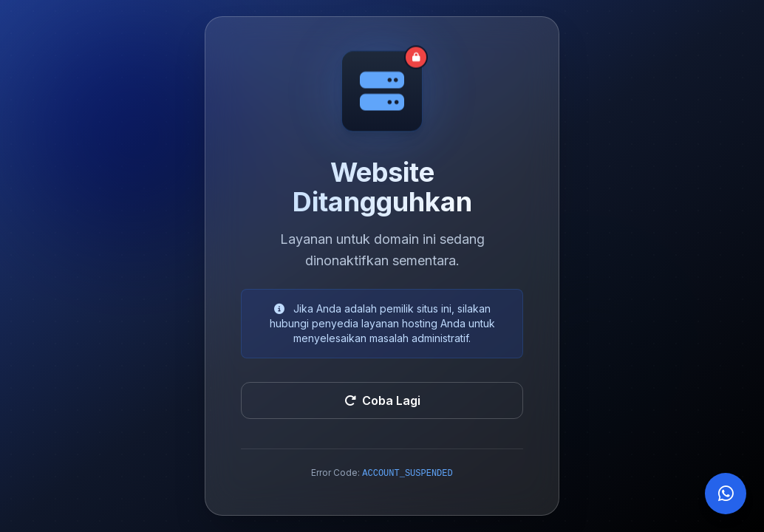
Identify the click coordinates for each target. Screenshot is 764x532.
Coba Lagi (382, 400)
